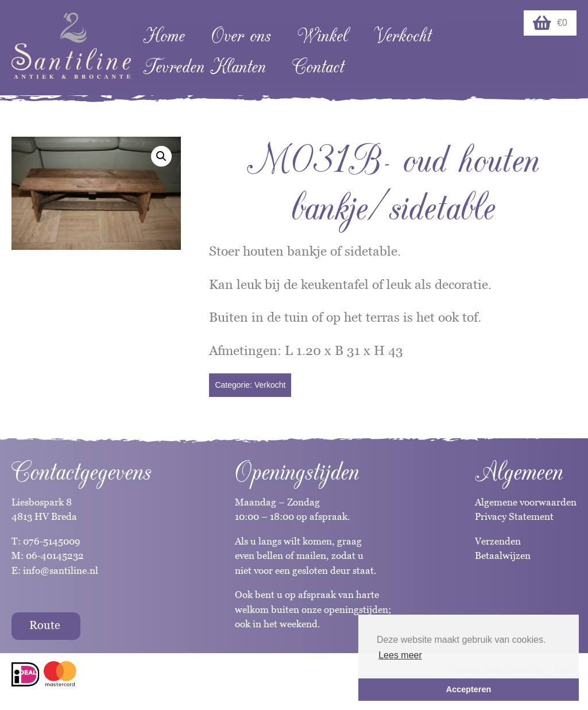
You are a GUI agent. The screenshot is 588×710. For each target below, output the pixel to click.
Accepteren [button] (469, 689)
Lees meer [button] (400, 655)
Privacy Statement (514, 516)
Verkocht (403, 36)
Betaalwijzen (503, 555)
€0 (550, 23)
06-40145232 (55, 555)
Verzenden (498, 541)
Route (45, 625)
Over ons (241, 36)
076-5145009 (51, 541)
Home (164, 36)
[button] (161, 156)
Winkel (322, 36)
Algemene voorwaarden (526, 502)
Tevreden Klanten (204, 67)
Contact (318, 67)
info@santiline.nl (61, 570)
